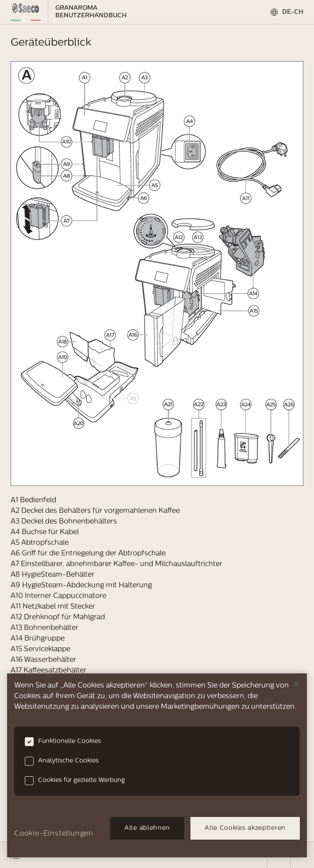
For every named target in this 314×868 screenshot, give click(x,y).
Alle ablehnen (147, 828)
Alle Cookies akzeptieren (245, 828)
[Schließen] (296, 684)
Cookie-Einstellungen (54, 834)
